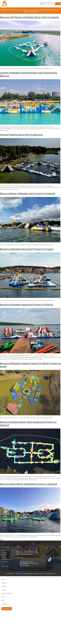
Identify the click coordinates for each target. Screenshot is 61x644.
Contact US (5, 566)
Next (2, 540)
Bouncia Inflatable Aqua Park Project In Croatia (27, 249)
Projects (4, 557)
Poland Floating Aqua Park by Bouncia (21, 135)
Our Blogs (4, 562)
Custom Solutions (7, 559)
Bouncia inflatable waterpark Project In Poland (26, 305)
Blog (3, 600)
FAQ (3, 564)
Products (4, 555)
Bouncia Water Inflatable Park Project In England (28, 193)
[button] (38, 4)
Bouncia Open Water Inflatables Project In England (28, 484)
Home (3, 550)
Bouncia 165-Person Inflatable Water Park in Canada (29, 17)
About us (4, 553)
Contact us (5, 604)
